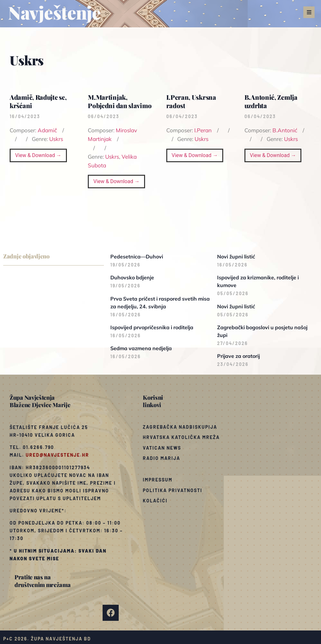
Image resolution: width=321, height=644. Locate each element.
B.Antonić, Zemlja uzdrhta (271, 101)
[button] (309, 12)
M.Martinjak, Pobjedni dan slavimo (120, 101)
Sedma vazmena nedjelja (141, 348)
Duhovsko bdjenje (132, 277)
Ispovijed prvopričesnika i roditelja (152, 327)
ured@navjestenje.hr (57, 455)
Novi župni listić (236, 257)
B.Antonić (285, 130)
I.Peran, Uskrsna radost (191, 101)
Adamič (47, 130)
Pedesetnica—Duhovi (137, 257)
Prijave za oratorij (238, 356)
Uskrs (56, 139)
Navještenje (55, 12)
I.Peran (203, 130)
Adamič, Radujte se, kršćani (38, 101)
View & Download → (38, 155)
